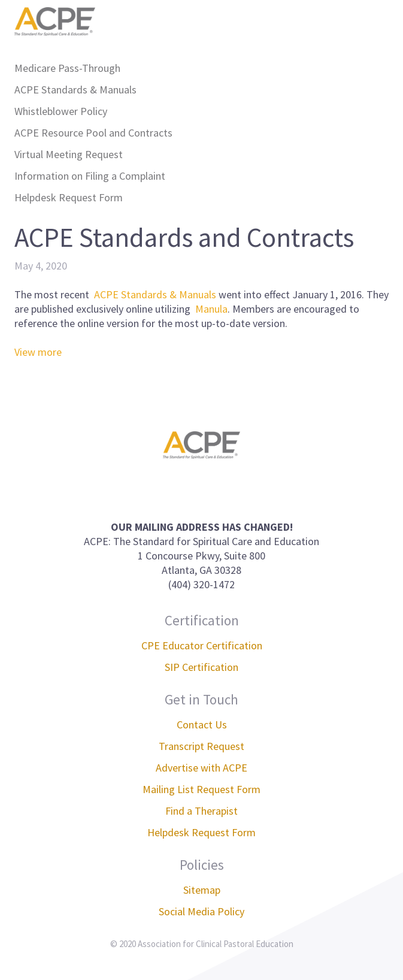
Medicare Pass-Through (67, 68)
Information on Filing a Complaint (90, 176)
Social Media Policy (201, 911)
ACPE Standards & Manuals (75, 90)
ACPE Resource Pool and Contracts (93, 133)
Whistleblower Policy (61, 111)
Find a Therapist (201, 811)
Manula (211, 309)
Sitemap (202, 890)
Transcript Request (201, 746)
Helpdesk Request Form (69, 197)
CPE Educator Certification (202, 645)
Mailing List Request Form (201, 789)
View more (38, 352)
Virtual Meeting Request (69, 154)
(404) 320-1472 (201, 584)
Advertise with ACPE (201, 768)
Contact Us (202, 725)
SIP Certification (201, 667)
